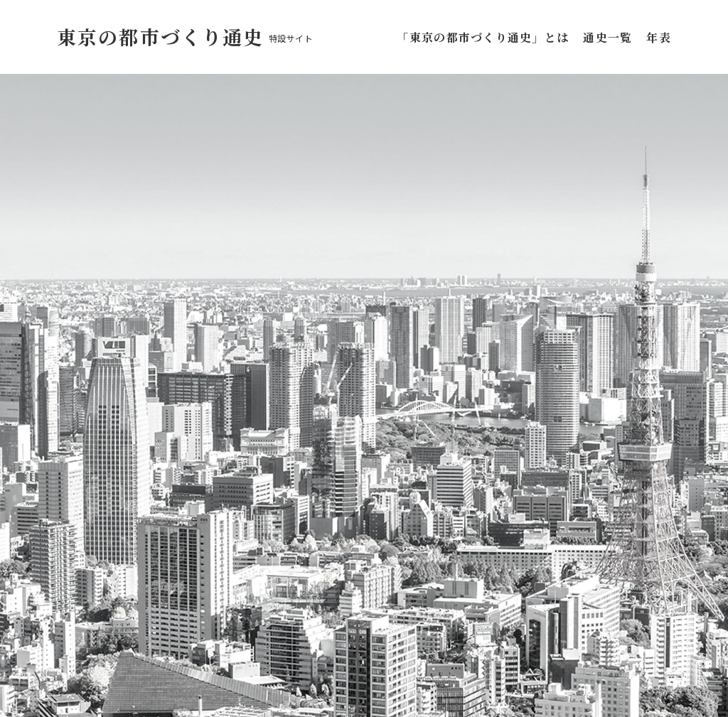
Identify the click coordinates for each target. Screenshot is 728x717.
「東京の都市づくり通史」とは (486, 37)
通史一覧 (607, 37)
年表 (659, 37)
